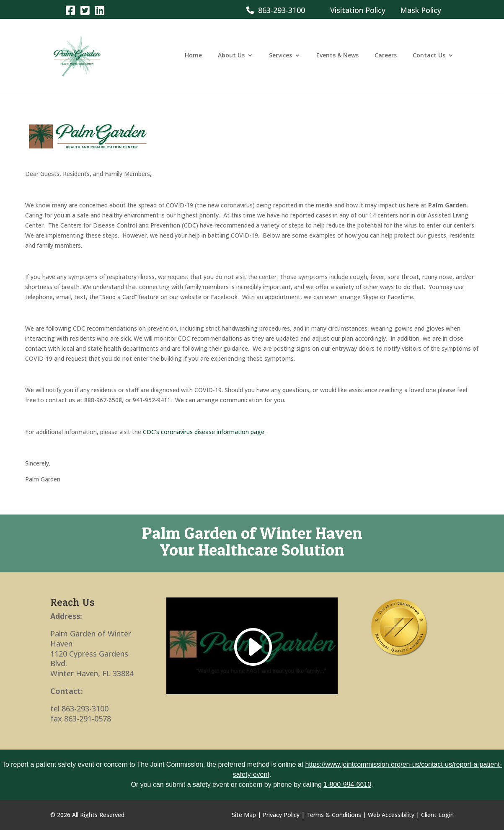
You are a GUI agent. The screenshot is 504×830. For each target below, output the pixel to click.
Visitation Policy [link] (358, 10)
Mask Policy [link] (421, 10)
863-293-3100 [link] (276, 10)
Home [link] (193, 56)
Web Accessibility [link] (391, 815)
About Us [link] (231, 56)
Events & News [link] (337, 56)
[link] (70, 10)
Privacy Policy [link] (281, 815)
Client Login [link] (437, 815)
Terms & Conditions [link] (334, 815)
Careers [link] (386, 56)
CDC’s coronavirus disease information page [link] (204, 432)
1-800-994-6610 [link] (347, 785)
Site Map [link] (244, 815)
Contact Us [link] (429, 56)
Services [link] (280, 56)
